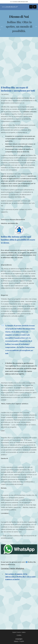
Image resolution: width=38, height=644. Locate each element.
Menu (34, 7)
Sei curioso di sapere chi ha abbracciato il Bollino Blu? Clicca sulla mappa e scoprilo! (20, 577)
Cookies (19, 635)
